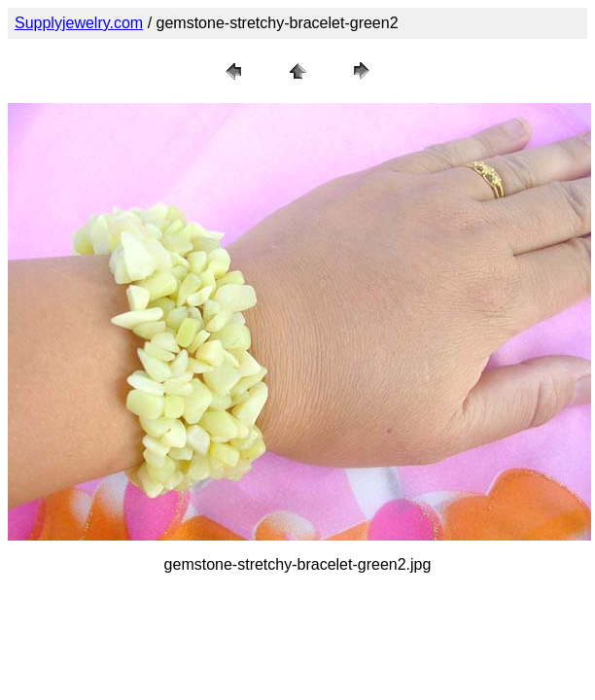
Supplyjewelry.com (79, 23)
